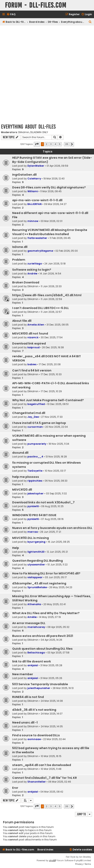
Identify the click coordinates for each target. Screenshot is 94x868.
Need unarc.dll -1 (25, 723)
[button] (37, 144)
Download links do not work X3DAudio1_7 (43, 502)
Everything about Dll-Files (28, 127)
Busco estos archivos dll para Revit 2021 (43, 636)
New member (23, 674)
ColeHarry (34, 179)
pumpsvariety (37, 444)
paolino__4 (35, 457)
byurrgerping (36, 542)
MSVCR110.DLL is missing (30, 538)
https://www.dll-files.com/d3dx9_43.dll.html (47, 295)
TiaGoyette (35, 471)
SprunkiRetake (37, 587)
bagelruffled (36, 404)
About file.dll (22, 321)
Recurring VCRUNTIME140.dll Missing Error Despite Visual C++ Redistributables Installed (50, 232)
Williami (33, 191)
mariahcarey (36, 627)
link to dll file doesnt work (32, 661)
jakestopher (35, 493)
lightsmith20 (36, 552)
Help (16, 548)
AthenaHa (34, 604)
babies (32, 364)
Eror (15, 788)
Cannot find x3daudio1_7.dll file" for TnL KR (44, 778)
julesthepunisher (39, 688)
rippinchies (35, 481)
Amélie (32, 617)
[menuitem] (11, 14)
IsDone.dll (20, 247)
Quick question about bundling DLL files (42, 649)
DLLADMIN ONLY (39, 132)
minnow (33, 221)
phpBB (52, 861)
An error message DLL (29, 623)
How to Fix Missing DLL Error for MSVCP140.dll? (46, 573)
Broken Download (26, 282)
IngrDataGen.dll (24, 175)
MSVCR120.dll (22, 490)
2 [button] (46, 144)
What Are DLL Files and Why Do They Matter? (46, 613)
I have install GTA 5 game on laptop (39, 423)
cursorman (35, 427)
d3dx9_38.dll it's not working (34, 710)
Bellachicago (36, 653)
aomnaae (34, 739)
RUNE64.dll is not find (28, 697)
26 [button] (67, 144)
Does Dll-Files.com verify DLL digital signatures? (49, 187)
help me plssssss (26, 477)
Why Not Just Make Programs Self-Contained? (48, 400)
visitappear (35, 577)
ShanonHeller (37, 782)
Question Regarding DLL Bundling (37, 561)
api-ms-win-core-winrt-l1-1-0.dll (37, 200)
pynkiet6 (33, 506)
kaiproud (33, 347)
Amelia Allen (36, 325)
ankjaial (33, 665)
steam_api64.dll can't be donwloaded (42, 765)
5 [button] (60, 144)
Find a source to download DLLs (36, 735)
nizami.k (33, 337)
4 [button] (55, 144)
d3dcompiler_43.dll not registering (39, 583)
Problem (19, 260)
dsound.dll (20, 453)
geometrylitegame (40, 251)
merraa (33, 532)
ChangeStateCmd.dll (29, 413)
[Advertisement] (47, 74)
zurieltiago (35, 264)
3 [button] (51, 144)
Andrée (32, 274)
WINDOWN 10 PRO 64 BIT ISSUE (34, 515)
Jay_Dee (33, 417)
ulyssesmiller (36, 565)
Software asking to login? (32, 270)
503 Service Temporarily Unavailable (40, 684)
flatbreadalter (37, 238)
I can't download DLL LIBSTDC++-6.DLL (40, 308)
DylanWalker (36, 166)
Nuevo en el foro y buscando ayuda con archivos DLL (52, 528)
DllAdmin (24, 132)
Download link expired (29, 343)
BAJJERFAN (34, 204)
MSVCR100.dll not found (30, 334)
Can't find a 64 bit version (32, 370)
